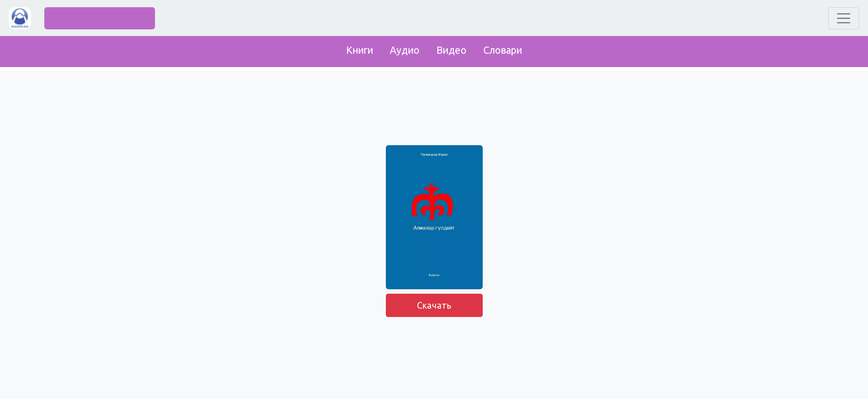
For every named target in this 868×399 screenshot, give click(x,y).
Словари (503, 50)
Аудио (405, 50)
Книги (360, 50)
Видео (451, 50)
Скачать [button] (434, 305)
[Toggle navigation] (844, 18)
